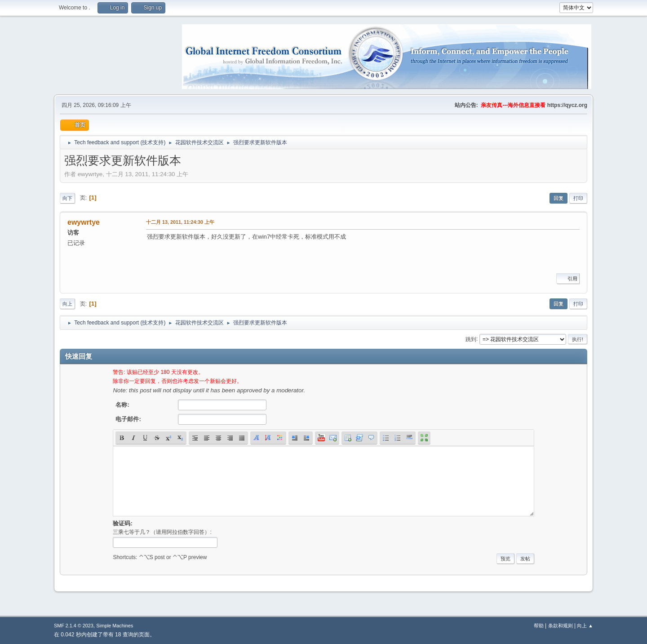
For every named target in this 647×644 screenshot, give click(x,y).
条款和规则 (561, 626)
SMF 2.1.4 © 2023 (74, 626)
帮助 (539, 626)
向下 (67, 198)
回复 (558, 198)
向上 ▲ (585, 626)
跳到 (471, 339)
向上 (67, 304)
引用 (568, 279)
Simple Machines (115, 626)
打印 (578, 198)
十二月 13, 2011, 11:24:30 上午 (180, 222)
